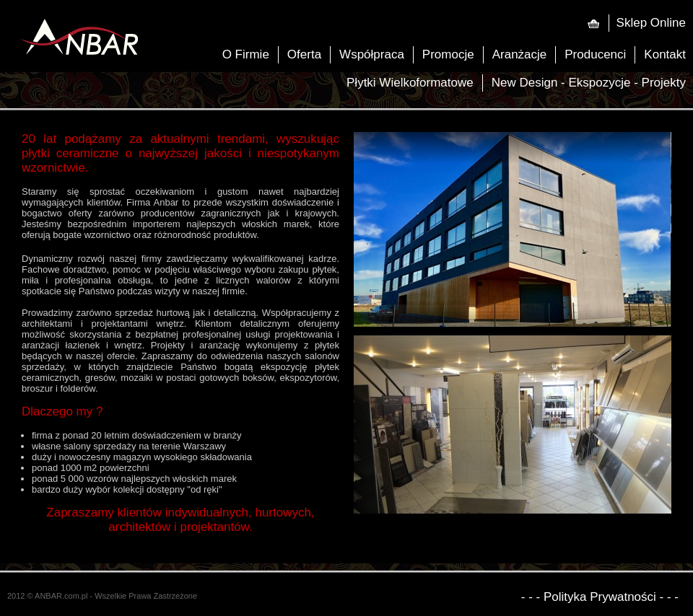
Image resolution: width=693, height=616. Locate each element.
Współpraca (372, 54)
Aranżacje (520, 54)
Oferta (304, 54)
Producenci (595, 54)
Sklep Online (651, 23)
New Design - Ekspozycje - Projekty (589, 83)
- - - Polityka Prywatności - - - (600, 597)
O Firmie (246, 54)
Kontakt (665, 54)
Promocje (448, 54)
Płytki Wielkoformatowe (410, 83)
